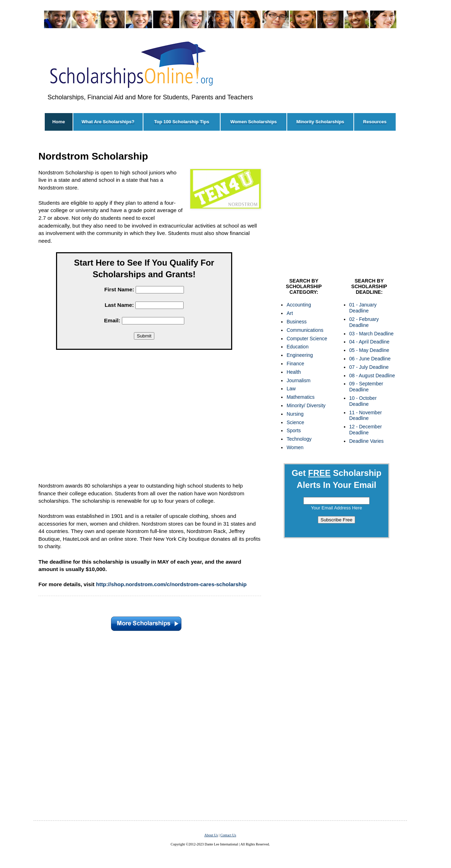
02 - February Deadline (364, 322)
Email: (112, 320)
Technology (299, 439)
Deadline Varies (366, 441)
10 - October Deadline (363, 401)
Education (297, 347)
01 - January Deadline (363, 308)
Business (296, 322)
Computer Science (307, 339)
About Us (211, 835)
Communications (305, 330)
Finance (295, 364)
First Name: (119, 289)
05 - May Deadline (369, 350)
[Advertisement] (144, 417)
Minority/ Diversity (306, 405)
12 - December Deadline (366, 430)
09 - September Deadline (366, 387)
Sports (294, 430)
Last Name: (119, 305)
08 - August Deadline (372, 376)
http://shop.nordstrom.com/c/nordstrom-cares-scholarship (171, 584)
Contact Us (228, 835)
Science (295, 422)
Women (295, 447)
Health (294, 372)
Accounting (299, 305)
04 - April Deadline (369, 342)
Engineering (300, 355)
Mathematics (300, 397)
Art (290, 313)
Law (291, 389)
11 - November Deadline (366, 416)
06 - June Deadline (370, 359)
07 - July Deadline (369, 367)
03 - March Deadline (371, 334)
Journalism (298, 380)
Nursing (295, 414)
